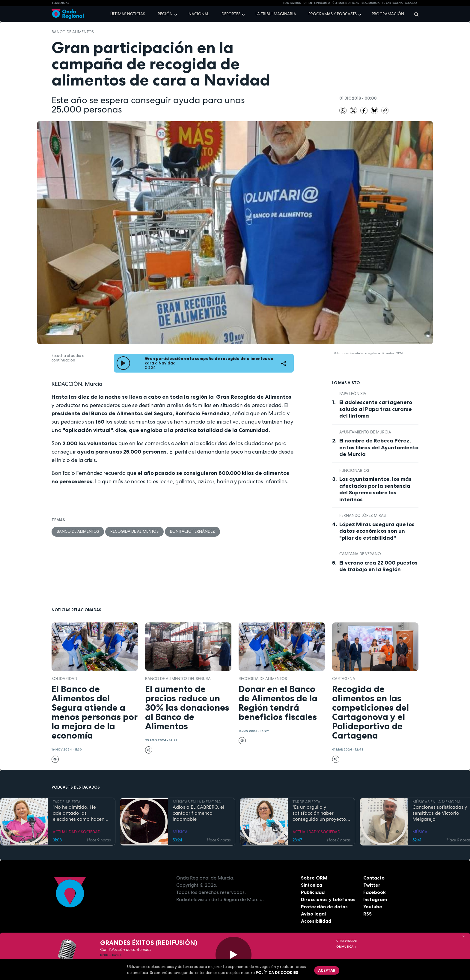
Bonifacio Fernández (192, 531)
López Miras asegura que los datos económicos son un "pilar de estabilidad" (377, 531)
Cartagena (344, 679)
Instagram (375, 899)
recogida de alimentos (134, 531)
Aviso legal (313, 914)
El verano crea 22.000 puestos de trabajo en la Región (378, 566)
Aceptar (327, 970)
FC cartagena (392, 3)
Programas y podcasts (333, 14)
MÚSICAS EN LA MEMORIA (197, 802)
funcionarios (354, 471)
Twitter (372, 885)
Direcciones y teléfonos (328, 899)
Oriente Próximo (317, 3)
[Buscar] (414, 14)
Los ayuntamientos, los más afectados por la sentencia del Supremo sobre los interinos (375, 489)
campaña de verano (360, 554)
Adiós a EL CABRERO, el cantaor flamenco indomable (198, 813)
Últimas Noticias (346, 3)
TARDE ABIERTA (67, 802)
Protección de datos (324, 907)
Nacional (199, 14)
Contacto (374, 878)
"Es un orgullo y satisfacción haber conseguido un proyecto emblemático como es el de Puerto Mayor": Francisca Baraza (320, 813)
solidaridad (64, 679)
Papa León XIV (353, 394)
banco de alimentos (73, 32)
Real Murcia (370, 3)
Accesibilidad (316, 921)
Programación (388, 14)
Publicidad (313, 892)
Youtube (373, 907)
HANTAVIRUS (292, 3)
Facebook (375, 892)
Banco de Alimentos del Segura (178, 679)
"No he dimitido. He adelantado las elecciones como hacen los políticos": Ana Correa (81, 813)
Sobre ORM (314, 878)
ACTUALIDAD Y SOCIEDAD (77, 832)
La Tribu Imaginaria (276, 14)
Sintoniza (312, 885)
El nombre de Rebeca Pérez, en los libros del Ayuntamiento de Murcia (379, 447)
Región (165, 14)
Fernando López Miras (363, 515)
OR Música (346, 947)
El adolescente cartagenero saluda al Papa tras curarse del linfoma (376, 409)
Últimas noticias (128, 14)
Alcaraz (411, 3)
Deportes (231, 14)
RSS (367, 914)
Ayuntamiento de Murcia (365, 432)
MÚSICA (180, 832)
